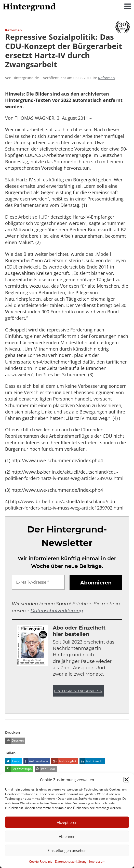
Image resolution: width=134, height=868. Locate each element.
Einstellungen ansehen (67, 850)
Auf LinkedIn (91, 761)
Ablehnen (67, 836)
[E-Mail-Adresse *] (38, 582)
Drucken (14, 741)
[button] (126, 780)
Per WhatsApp (18, 769)
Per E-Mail (45, 769)
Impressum (97, 862)
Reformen (106, 78)
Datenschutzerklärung (71, 862)
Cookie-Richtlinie (41, 862)
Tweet (13, 761)
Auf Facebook (36, 761)
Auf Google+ (64, 761)
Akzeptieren (67, 822)
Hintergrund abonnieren (78, 691)
